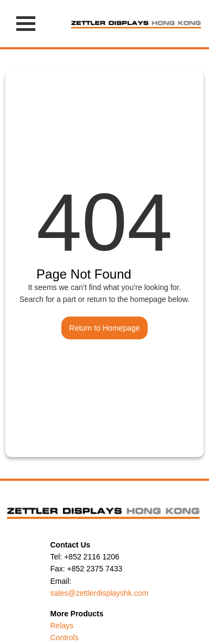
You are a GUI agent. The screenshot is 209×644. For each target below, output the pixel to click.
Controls (65, 637)
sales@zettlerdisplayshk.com (100, 593)
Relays (62, 626)
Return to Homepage (105, 328)
